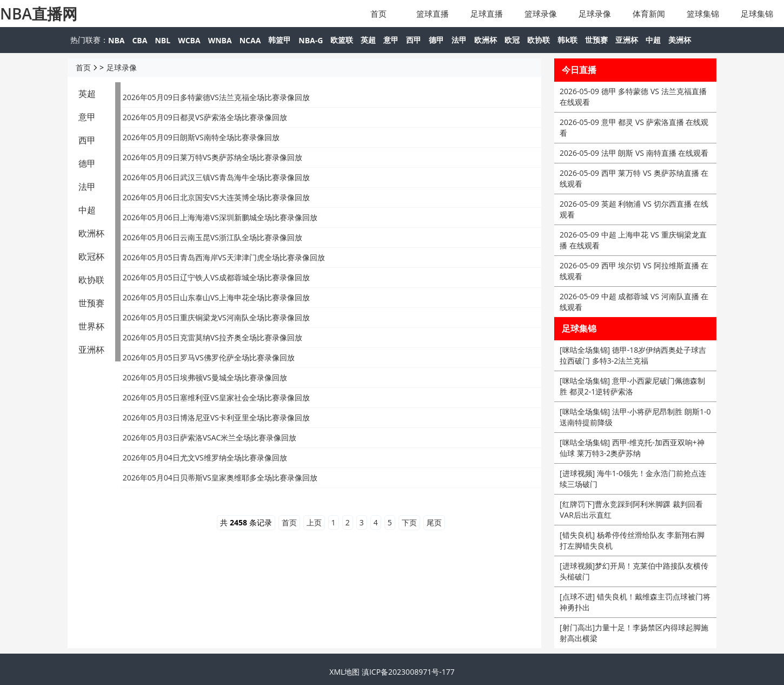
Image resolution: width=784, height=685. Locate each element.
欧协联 (539, 40)
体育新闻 (649, 14)
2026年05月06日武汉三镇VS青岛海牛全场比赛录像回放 (216, 177)
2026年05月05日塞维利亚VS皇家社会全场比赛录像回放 (216, 397)
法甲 (459, 40)
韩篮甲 (280, 40)
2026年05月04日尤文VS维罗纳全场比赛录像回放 (205, 457)
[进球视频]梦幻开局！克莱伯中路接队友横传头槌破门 (634, 571)
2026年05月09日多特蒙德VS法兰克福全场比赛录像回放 (216, 97)
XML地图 (344, 672)
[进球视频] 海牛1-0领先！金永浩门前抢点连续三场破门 (633, 479)
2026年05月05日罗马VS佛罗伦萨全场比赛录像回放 (209, 357)
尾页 (434, 522)
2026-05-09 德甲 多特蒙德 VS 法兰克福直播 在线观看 (633, 97)
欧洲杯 (486, 40)
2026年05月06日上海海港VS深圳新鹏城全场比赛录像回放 (220, 217)
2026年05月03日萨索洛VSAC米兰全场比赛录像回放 (210, 437)
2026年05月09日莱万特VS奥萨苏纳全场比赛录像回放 (212, 157)
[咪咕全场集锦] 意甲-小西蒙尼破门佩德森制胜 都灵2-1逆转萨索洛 (632, 386)
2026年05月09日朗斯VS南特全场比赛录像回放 (201, 137)
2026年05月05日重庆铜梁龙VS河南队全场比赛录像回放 (216, 317)
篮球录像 (541, 14)
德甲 (436, 40)
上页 (314, 522)
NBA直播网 (39, 14)
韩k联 (567, 40)
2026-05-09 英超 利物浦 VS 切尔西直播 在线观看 (634, 209)
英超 (368, 40)
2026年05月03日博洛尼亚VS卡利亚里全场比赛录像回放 (216, 417)
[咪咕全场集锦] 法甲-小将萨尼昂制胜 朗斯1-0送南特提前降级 (635, 417)
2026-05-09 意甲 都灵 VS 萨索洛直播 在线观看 (634, 127)
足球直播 (487, 14)
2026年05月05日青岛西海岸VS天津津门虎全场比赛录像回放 (224, 257)
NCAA (250, 40)
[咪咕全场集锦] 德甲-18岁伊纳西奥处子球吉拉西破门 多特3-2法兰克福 (633, 355)
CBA (139, 40)
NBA (116, 40)
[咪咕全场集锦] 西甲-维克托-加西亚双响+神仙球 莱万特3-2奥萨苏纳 (632, 448)
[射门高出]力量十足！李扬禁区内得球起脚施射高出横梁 (634, 633)
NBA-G (311, 40)
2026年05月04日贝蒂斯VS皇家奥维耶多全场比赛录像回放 (220, 477)
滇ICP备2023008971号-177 (408, 672)
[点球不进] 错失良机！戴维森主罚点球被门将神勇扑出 (635, 602)
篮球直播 (433, 14)
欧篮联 (342, 40)
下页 (409, 522)
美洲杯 (680, 40)
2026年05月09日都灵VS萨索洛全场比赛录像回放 (205, 117)
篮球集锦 (703, 14)
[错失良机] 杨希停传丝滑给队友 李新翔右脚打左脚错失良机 (632, 540)
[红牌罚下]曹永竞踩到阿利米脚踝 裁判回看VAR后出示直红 (631, 509)
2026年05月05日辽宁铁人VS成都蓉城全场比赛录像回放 (216, 277)
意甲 (391, 40)
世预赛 (596, 40)
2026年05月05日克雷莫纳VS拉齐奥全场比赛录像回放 (212, 337)
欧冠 (512, 40)
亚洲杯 (627, 40)
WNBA (220, 40)
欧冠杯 (91, 256)
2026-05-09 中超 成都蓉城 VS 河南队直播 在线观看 (634, 302)
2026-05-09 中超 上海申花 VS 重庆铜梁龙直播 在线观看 (633, 240)
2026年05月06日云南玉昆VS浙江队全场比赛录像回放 (212, 237)
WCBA (189, 40)
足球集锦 (757, 14)
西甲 (414, 40)
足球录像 (595, 14)
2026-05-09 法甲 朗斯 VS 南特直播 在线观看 (634, 153)
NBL (162, 40)
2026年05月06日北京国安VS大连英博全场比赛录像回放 (216, 197)
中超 (653, 40)
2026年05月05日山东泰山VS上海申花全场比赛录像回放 (216, 297)
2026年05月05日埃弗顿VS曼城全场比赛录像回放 (205, 377)
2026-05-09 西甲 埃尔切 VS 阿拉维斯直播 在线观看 (634, 271)
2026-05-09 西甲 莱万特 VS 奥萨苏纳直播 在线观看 (634, 178)
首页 (378, 14)
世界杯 (91, 326)
